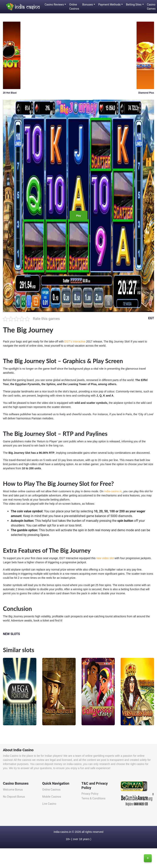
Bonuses (88, 5)
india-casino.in (113, 491)
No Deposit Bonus (14, 797)
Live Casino (49, 804)
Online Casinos (74, 7)
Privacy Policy (90, 794)
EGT (151, 318)
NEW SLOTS (11, 634)
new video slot (105, 558)
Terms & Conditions (94, 798)
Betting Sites (134, 5)
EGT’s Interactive (75, 341)
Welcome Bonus (13, 790)
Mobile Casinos (52, 797)
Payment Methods (109, 5)
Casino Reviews (54, 5)
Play (78, 216)
